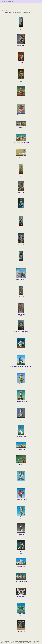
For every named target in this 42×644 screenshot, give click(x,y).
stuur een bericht (4, 14)
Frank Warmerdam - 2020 (8, 2)
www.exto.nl (13, 641)
